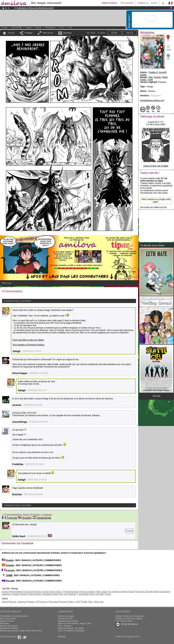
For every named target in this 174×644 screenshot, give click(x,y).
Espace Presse (7, 621)
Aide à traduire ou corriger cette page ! (156, 201)
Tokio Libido (101, 592)
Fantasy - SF (33, 602)
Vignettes (67, 33)
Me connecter (127, 3)
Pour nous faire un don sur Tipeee (28, 340)
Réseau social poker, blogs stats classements (21, 631)
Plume (108, 594)
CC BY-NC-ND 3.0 (127, 624)
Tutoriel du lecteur (66, 616)
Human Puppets (87, 592)
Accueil (4, 28)
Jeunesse (53, 602)
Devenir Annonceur (9, 626)
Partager (29, 33)
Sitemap (62, 637)
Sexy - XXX (74, 602)
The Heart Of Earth (144, 592)
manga (29, 28)
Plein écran (48, 33)
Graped (16, 594)
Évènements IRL (66, 619)
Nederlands (42, 518)
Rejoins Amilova (109, 3)
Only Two (63, 594)
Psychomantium (71, 592)
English (25, 518)
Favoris (11, 33)
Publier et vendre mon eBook (129, 619)
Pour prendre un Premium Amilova (28, 345)
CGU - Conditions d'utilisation (71, 631)
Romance (63, 602)
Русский (8, 581)
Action (5, 602)
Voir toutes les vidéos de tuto (153, 207)
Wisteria (24, 594)
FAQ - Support (64, 626)
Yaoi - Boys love (96, 602)
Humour (38, 28)
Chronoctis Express (33, 592)
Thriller (84, 602)
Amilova (5, 592)
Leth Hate (99, 594)
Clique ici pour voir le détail (156, 166)
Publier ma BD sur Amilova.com (130, 616)
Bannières (5, 623)
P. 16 (70, 28)
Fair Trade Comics (124, 621)
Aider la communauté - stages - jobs (74, 623)
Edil (92, 594)
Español (8, 565)
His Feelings (114, 592)
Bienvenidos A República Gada (43, 594)
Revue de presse (8, 619)
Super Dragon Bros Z (53, 592)
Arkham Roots (127, 592)
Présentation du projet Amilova (14, 616)
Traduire (129, 531)
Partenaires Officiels (9, 628)
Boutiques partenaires (68, 621)
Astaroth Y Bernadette (79, 594)
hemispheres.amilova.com (152, 100)
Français (10, 518)
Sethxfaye (6, 594)
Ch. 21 (62, 28)
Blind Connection (162, 592)
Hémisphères (50, 28)
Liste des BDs (17, 28)
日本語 (7, 575)
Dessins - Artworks (17, 602)
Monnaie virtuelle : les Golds (71, 628)
